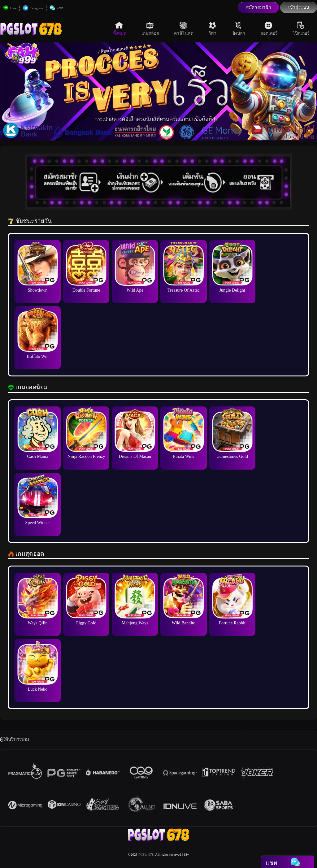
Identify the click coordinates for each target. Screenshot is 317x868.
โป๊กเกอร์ (301, 28)
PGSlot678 (146, 854)
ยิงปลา (239, 28)
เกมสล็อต (150, 28)
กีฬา (213, 28)
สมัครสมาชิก (258, 7)
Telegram (33, 8)
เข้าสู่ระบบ (299, 7)
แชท (56, 8)
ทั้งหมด (120, 28)
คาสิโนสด (184, 28)
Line (10, 8)
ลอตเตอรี (269, 28)
